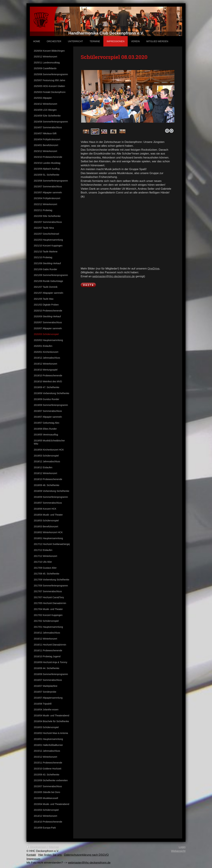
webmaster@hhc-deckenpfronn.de (114, 276)
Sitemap (54, 847)
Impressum (33, 859)
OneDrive (153, 269)
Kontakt (31, 855)
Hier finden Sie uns (50, 855)
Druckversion (37, 847)
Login (182, 847)
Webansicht (178, 851)
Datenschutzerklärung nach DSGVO (86, 855)
